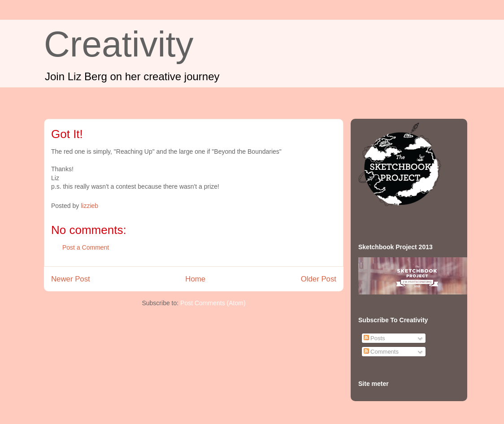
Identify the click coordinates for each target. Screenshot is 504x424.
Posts (374, 338)
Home (195, 279)
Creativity (119, 44)
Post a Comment (86, 247)
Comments (381, 352)
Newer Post (71, 279)
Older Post (319, 279)
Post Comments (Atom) (213, 303)
